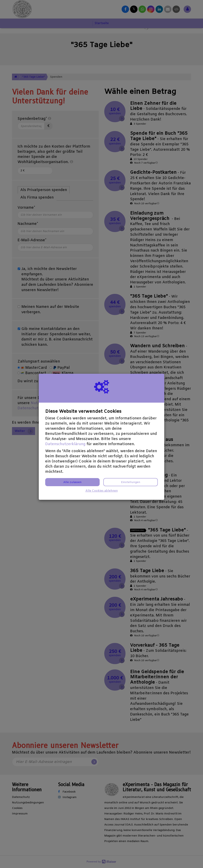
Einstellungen (131, 482)
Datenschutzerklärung (65, 444)
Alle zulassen (72, 482)
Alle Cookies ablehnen (102, 491)
